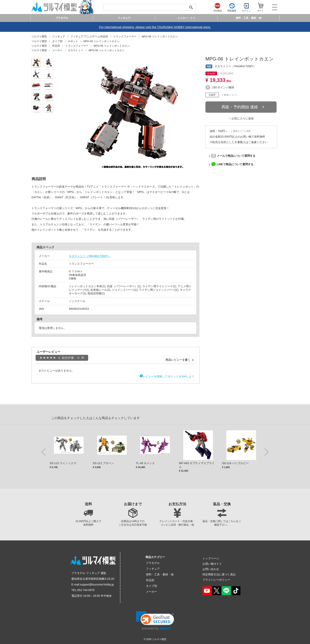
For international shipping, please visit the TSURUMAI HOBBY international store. (155, 27)
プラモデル (153, 563)
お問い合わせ (211, 569)
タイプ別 (151, 586)
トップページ (211, 558)
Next (266, 452)
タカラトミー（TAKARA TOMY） (90, 256)
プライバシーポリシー (216, 580)
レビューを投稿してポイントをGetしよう (169, 376)
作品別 (150, 580)
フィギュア (153, 569)
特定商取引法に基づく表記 (219, 574)
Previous (44, 452)
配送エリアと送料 (242, 131)
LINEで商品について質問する (235, 164)
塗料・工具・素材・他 (160, 574)
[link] (155, 621)
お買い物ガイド (212, 564)
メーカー (151, 592)
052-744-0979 (86, 590)
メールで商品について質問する (236, 156)
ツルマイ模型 (159, 639)
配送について (231, 95)
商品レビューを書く (178, 360)
